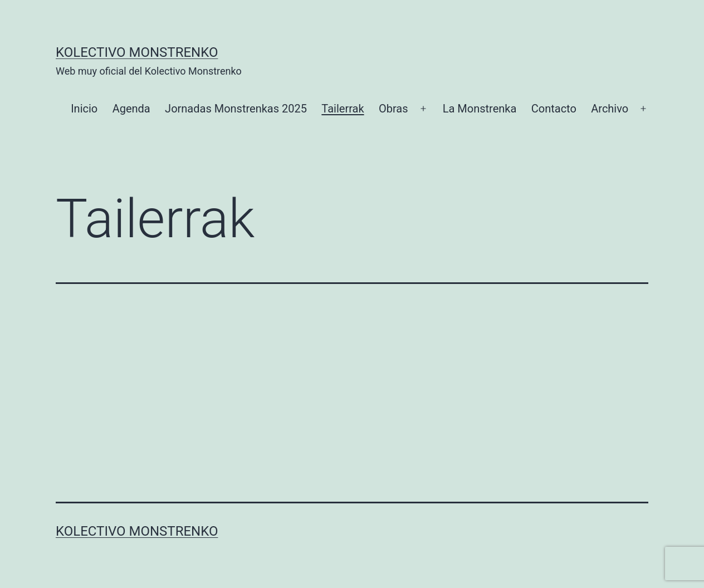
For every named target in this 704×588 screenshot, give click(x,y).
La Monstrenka (480, 109)
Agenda (131, 109)
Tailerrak (343, 109)
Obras (393, 109)
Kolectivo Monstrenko (137, 52)
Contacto (554, 109)
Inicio (84, 109)
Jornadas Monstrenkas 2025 (236, 109)
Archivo (610, 109)
